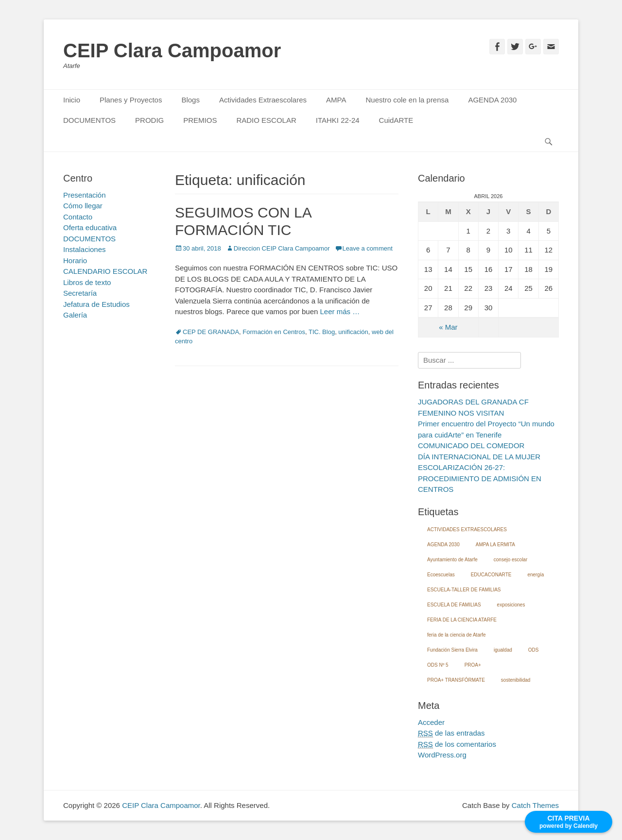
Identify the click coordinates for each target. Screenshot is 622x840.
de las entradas (451, 733)
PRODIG (149, 120)
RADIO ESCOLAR (266, 120)
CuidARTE (396, 120)
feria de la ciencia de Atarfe (457, 635)
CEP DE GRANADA (211, 332)
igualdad (503, 650)
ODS (534, 650)
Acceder (431, 722)
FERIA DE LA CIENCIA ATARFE (462, 620)
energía (536, 575)
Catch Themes (535, 805)
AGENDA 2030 (492, 100)
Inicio (72, 100)
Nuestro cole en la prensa (407, 100)
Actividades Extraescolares (263, 100)
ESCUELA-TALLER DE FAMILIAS (464, 590)
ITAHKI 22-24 (338, 120)
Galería (75, 315)
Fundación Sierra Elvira (452, 650)
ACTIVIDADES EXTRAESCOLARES (467, 529)
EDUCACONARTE (491, 575)
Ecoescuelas (441, 575)
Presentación (85, 195)
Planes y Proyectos (131, 100)
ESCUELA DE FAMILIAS (454, 605)
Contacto (78, 217)
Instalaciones (85, 249)
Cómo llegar (83, 206)
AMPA (336, 100)
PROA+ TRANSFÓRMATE (456, 680)
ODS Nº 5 (438, 665)
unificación (353, 332)
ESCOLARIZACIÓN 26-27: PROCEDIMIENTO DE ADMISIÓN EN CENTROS (480, 478)
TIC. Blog (322, 332)
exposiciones (511, 605)
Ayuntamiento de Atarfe (452, 560)
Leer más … (340, 311)
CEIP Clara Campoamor (172, 50)
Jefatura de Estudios (96, 304)
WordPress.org (442, 755)
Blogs (190, 100)
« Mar (448, 327)
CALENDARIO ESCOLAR (105, 271)
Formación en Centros (274, 332)
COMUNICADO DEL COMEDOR (471, 445)
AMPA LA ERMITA (495, 545)
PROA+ (473, 665)
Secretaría (80, 293)
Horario (75, 260)
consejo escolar (510, 560)
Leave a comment (368, 248)
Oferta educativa (90, 227)
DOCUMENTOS (89, 120)
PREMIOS (200, 120)
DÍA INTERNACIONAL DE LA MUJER (479, 457)
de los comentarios (457, 744)
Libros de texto (87, 282)
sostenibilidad (516, 680)
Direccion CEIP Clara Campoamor (282, 248)
